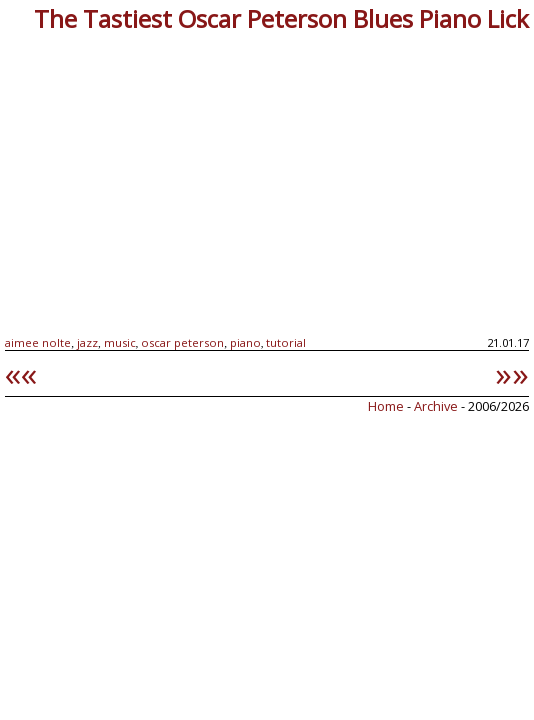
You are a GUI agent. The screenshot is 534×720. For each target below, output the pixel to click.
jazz (87, 342)
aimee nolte (38, 342)
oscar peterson (182, 342)
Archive (437, 406)
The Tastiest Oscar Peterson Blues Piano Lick (281, 18)
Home (386, 406)
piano (245, 342)
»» (512, 373)
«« (21, 373)
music (120, 342)
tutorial (286, 342)
